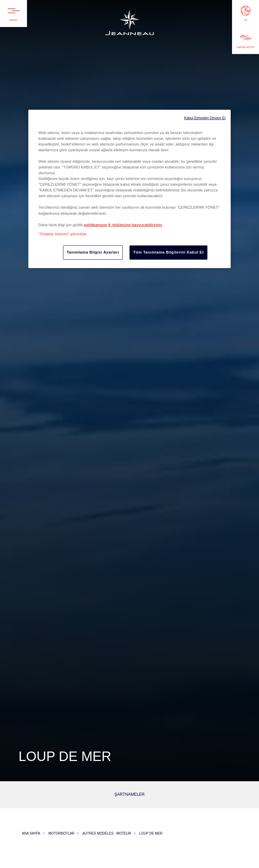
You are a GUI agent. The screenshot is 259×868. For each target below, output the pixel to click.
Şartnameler (129, 794)
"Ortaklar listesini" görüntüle (63, 234)
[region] (129, 189)
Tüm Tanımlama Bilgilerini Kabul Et (168, 252)
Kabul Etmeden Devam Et (205, 118)
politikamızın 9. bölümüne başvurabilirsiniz (123, 225)
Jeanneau (129, 33)
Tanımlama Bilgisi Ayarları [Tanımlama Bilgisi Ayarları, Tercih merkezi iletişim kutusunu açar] (93, 252)
